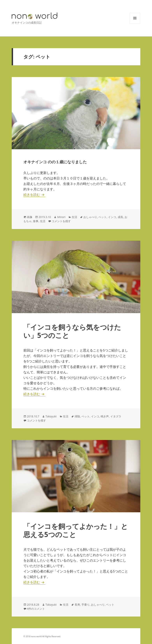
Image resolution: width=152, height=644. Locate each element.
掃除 (77, 416)
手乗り (86, 605)
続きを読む (34, 195)
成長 (120, 217)
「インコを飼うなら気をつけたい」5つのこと (72, 331)
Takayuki (51, 416)
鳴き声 (105, 416)
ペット (103, 217)
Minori (61, 217)
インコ (112, 217)
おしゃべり (90, 217)
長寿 (77, 605)
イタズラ (116, 416)
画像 (30, 217)
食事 (36, 221)
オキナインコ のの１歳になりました (55, 162)
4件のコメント (36, 609)
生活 (74, 217)
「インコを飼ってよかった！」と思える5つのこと (76, 530)
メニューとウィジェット (135, 23)
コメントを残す (61, 221)
